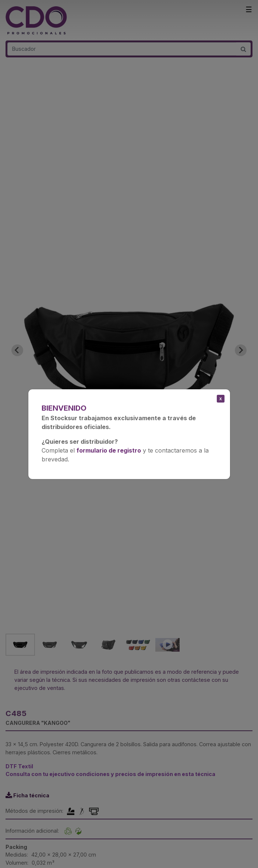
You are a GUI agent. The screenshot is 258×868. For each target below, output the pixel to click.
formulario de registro (109, 450)
